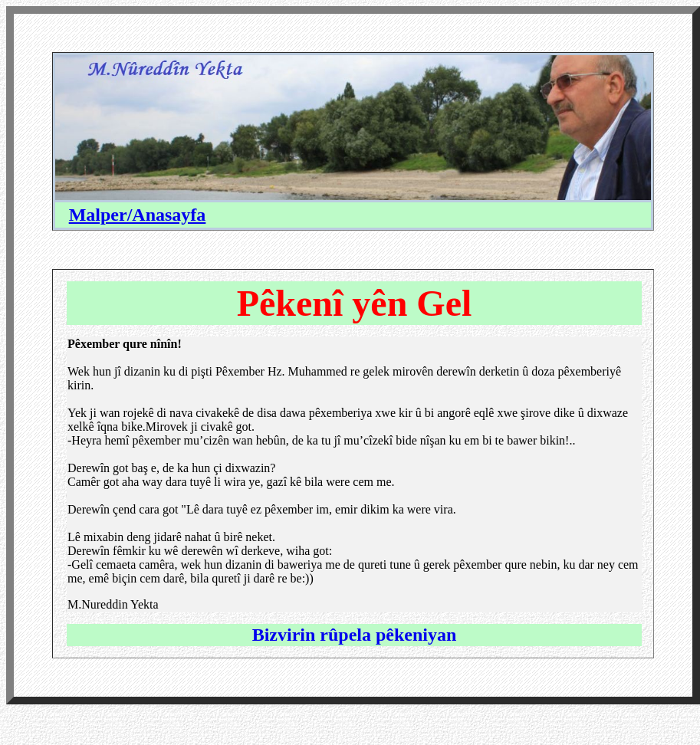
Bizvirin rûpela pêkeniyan (355, 635)
